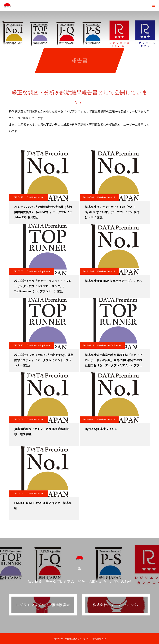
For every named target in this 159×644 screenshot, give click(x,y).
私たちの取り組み (92, 582)
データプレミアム (60, 582)
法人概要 (35, 582)
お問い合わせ (121, 582)
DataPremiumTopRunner (39, 271)
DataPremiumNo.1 (36, 197)
